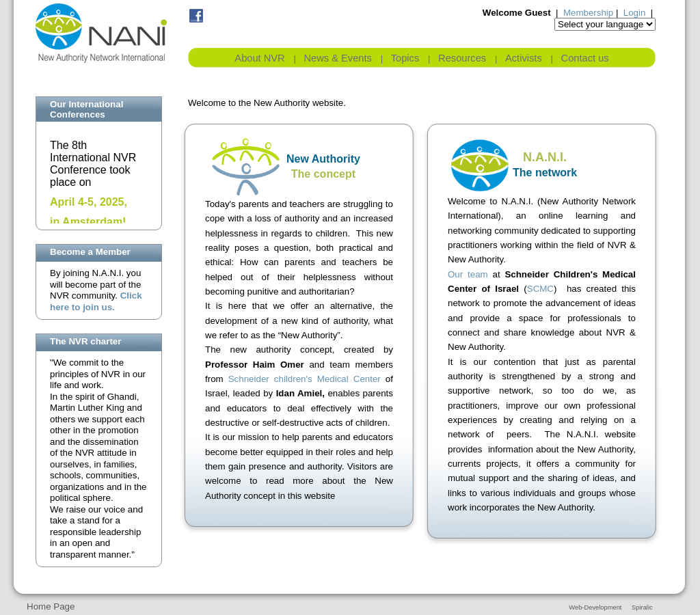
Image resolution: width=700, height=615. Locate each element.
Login (635, 13)
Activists (524, 58)
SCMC (540, 289)
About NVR (259, 58)
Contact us (585, 58)
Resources (462, 58)
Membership (588, 13)
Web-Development (595, 607)
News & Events (338, 58)
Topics (405, 58)
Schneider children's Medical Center (305, 379)
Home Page (51, 606)
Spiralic (642, 607)
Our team (468, 274)
